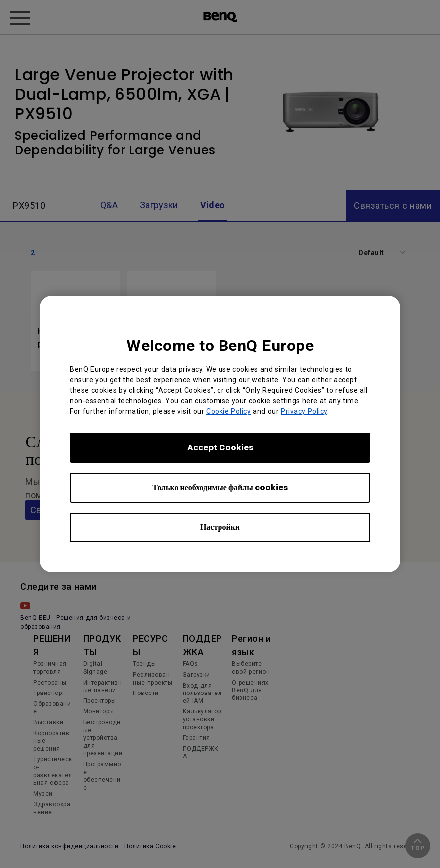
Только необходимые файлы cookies (220, 487)
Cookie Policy (228, 411)
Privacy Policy (304, 411)
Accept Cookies (220, 447)
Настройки (220, 527)
